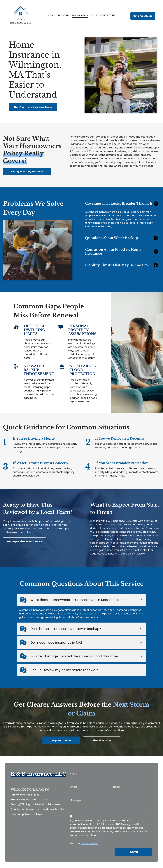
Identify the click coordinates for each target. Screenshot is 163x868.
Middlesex (75, 155)
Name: (74, 760)
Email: (73, 773)
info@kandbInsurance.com (35, 786)
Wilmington (125, 151)
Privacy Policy (90, 830)
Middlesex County (105, 713)
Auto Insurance (115, 468)
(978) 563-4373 (30, 781)
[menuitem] (51, 15)
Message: (76, 786)
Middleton (139, 151)
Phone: (116, 773)
